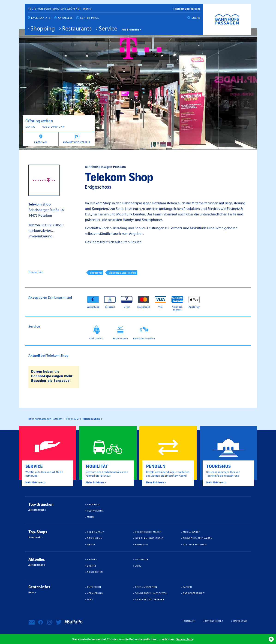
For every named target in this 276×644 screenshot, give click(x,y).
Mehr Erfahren (34, 482)
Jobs (138, 566)
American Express (177, 308)
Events (92, 566)
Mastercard (144, 307)
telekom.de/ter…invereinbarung (41, 233)
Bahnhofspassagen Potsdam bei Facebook (41, 622)
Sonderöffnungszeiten (151, 593)
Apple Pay (194, 307)
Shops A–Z (34, 537)
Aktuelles (65, 18)
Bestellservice (120, 338)
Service (108, 28)
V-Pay (127, 307)
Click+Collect (96, 338)
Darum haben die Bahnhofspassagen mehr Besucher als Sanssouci (52, 376)
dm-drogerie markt (148, 532)
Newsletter (32, 622)
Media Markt (191, 532)
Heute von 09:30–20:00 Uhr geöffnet (54, 9)
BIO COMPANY (95, 532)
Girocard (110, 307)
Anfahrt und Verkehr (187, 9)
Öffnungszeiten (146, 587)
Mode (91, 517)
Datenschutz (184, 639)
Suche (196, 18)
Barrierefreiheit (194, 593)
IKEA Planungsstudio (149, 538)
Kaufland (142, 544)
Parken (188, 587)
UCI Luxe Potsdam (195, 544)
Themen (92, 559)
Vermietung (95, 593)
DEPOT (91, 544)
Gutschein (94, 587)
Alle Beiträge (36, 565)
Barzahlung (93, 307)
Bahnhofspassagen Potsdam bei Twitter (59, 622)
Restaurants (77, 28)
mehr (86, 9)
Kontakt (189, 621)
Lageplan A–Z (41, 18)
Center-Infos (89, 18)
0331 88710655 (52, 225)
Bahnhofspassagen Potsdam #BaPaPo (227, 19)
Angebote (142, 559)
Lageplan (40, 142)
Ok (271, 639)
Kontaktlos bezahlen (144, 338)
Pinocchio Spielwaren (198, 538)
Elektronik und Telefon (122, 273)
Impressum (240, 621)
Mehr (31, 592)
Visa (160, 307)
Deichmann (95, 538)
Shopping (43, 28)
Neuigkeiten (95, 572)
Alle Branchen (130, 30)
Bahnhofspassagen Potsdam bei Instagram (50, 622)
